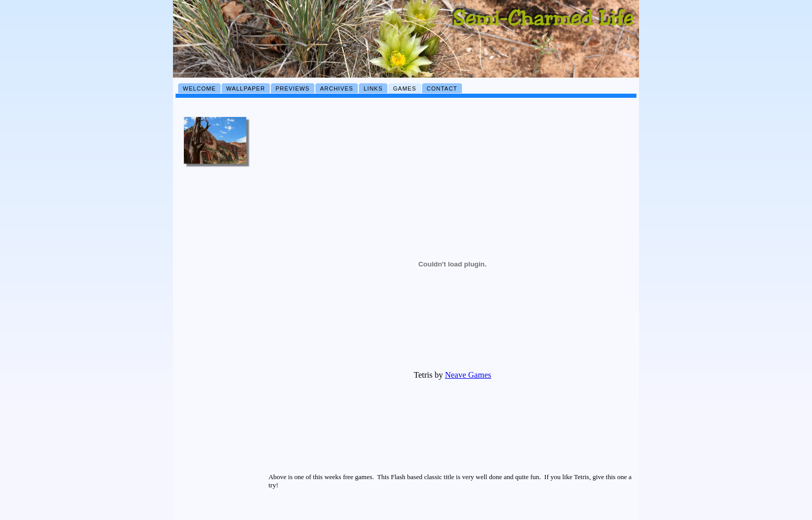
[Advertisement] (217, 348)
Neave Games (468, 375)
